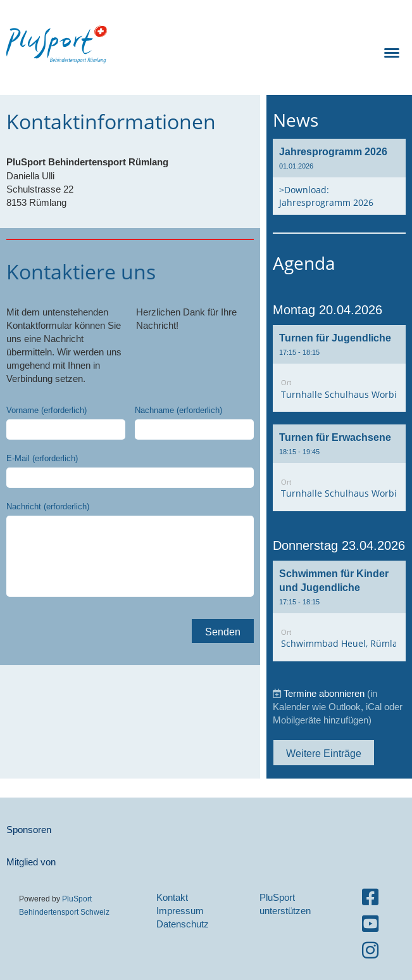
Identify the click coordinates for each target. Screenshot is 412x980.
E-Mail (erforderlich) (42, 458)
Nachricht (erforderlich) (48, 506)
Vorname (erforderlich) (47, 410)
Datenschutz (183, 924)
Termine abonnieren (324, 693)
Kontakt (172, 897)
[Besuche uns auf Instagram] (370, 951)
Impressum (180, 911)
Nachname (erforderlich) (178, 410)
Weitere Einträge (324, 753)
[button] (339, 368)
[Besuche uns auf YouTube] (370, 924)
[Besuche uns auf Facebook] (370, 897)
